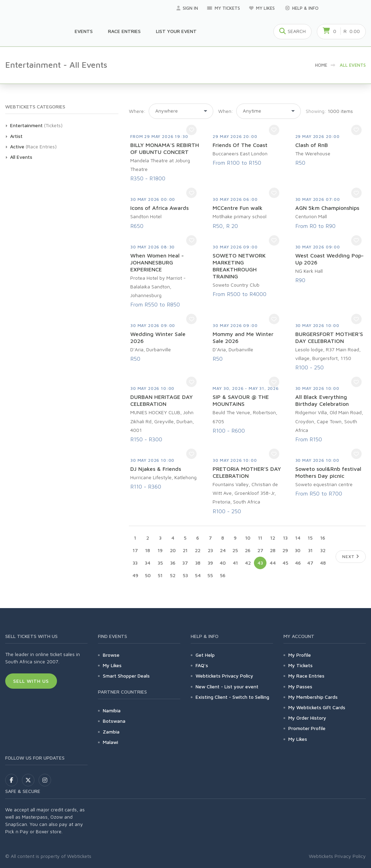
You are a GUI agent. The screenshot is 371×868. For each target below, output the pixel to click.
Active (17, 146)
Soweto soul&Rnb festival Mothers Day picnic (328, 472)
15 (310, 538)
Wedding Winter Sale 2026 (158, 337)
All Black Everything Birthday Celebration (322, 400)
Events (84, 31)
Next (351, 556)
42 (248, 563)
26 (248, 550)
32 (323, 550)
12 (273, 538)
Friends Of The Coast (240, 145)
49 (135, 575)
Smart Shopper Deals (126, 676)
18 (148, 550)
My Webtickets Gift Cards (317, 707)
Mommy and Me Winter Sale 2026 (243, 337)
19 (160, 550)
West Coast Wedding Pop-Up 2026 (329, 259)
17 (135, 550)
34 (148, 563)
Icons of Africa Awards (159, 208)
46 (298, 563)
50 (148, 575)
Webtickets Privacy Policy (224, 676)
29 (285, 550)
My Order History (307, 718)
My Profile (300, 655)
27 (260, 550)
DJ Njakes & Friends (156, 469)
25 (235, 550)
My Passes (300, 686)
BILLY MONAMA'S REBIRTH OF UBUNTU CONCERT (165, 148)
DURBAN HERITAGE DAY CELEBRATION (162, 400)
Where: (137, 111)
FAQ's (202, 665)
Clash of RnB (312, 145)
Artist (16, 136)
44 (273, 563)
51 (160, 575)
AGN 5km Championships (327, 208)
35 (160, 563)
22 (198, 550)
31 (310, 550)
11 (260, 538)
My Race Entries (306, 676)
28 (273, 550)
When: (226, 111)
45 (285, 563)
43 (260, 563)
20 (173, 550)
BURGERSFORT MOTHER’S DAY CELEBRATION (329, 337)
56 (223, 575)
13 (285, 538)
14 (298, 538)
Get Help (205, 655)
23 (210, 550)
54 (198, 575)
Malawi (110, 742)
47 (310, 563)
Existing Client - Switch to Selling (232, 697)
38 (198, 563)
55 (210, 575)
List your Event (176, 31)
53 (185, 575)
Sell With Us (31, 681)
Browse (111, 655)
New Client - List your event (227, 686)
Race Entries (124, 31)
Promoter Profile (307, 728)
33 (135, 563)
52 (173, 575)
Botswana (114, 721)
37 (185, 563)
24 (223, 550)
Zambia (111, 732)
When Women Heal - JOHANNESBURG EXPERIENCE (157, 262)
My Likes (263, 8)
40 (223, 563)
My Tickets (224, 8)
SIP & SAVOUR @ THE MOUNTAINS (241, 400)
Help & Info (302, 8)
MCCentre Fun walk (238, 208)
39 (210, 563)
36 (173, 563)
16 (323, 538)
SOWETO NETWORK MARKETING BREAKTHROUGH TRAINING (239, 266)
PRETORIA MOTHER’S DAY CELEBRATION (247, 472)
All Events (21, 157)
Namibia (112, 710)
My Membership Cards (313, 697)
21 (185, 550)
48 (323, 563)
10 (248, 538)
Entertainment (26, 125)
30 (298, 550)
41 (235, 563)
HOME (321, 65)
